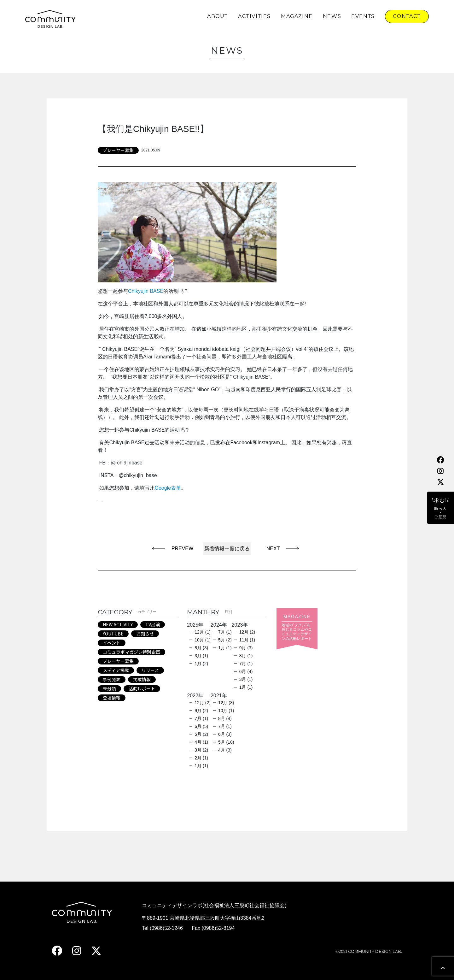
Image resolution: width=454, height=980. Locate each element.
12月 (199, 632)
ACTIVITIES (254, 16)
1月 (198, 664)
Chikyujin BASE (146, 291)
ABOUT (218, 16)
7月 (222, 632)
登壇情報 (112, 698)
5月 (222, 640)
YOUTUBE (113, 634)
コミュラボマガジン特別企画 (131, 652)
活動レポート (142, 688)
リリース (150, 670)
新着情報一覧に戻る (227, 549)
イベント (112, 643)
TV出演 (153, 624)
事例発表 (112, 679)
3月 (198, 656)
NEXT (270, 549)
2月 (198, 758)
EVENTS (363, 16)
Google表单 (168, 488)
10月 (199, 640)
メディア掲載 (116, 670)
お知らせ (145, 634)
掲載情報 (142, 679)
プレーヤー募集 (118, 150)
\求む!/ (441, 508)
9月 (243, 648)
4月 (198, 742)
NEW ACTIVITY (118, 624)
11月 (244, 640)
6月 (243, 671)
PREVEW (182, 549)
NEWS (332, 16)
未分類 (109, 688)
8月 (198, 648)
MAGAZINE (297, 16)
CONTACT (407, 16)
